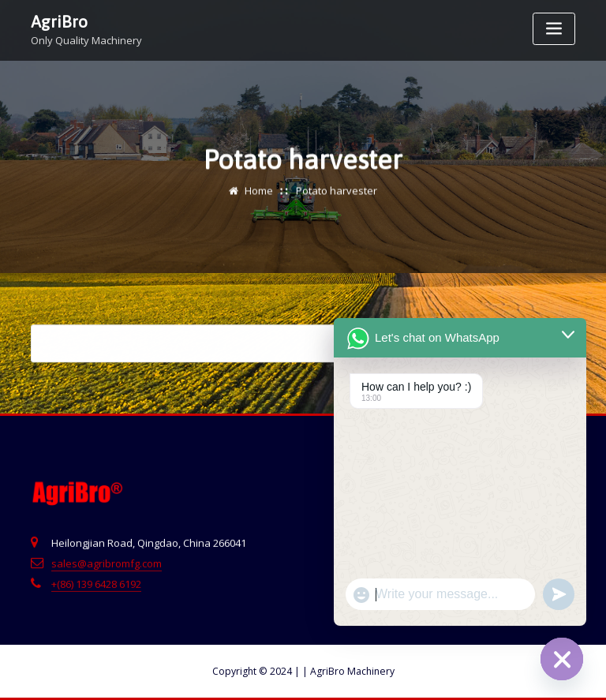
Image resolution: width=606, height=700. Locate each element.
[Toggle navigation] (554, 29)
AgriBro (59, 22)
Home (259, 193)
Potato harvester (337, 193)
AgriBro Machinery (348, 671)
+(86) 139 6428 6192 (96, 589)
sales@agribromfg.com (107, 568)
